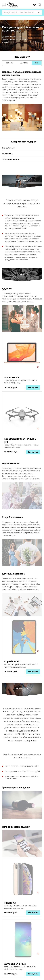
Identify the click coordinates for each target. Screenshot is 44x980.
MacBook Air (12, 377)
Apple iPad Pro (13, 661)
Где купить (33, 387)
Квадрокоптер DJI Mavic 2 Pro (20, 440)
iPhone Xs (10, 903)
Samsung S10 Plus (15, 964)
